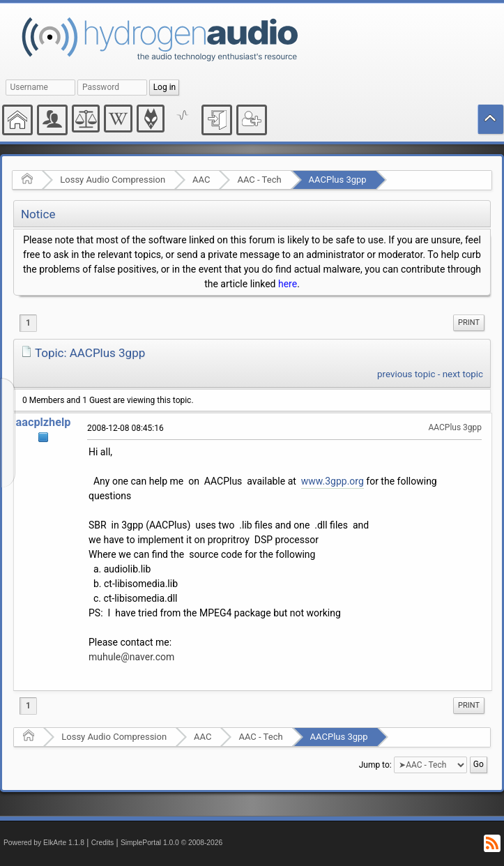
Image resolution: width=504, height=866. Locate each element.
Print (469, 322)
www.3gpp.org (333, 481)
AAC (201, 180)
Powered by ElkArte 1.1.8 (44, 843)
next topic (463, 374)
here (288, 284)
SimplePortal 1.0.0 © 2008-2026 (171, 843)
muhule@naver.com (131, 657)
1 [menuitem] (28, 323)
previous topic (406, 374)
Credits (103, 843)
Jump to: (375, 765)
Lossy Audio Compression (113, 180)
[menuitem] (469, 323)
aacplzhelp (44, 422)
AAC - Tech (259, 180)
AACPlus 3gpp (338, 180)
